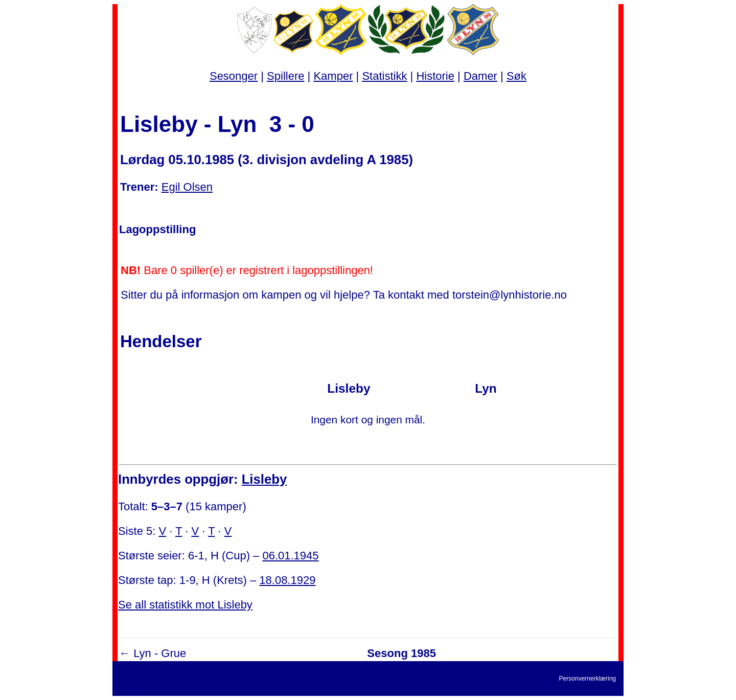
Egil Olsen (187, 187)
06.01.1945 (290, 556)
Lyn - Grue (160, 653)
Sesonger (234, 76)
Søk (516, 76)
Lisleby (264, 479)
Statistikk (384, 76)
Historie (435, 76)
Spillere (285, 76)
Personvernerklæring (588, 679)
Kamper (333, 76)
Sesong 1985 (401, 653)
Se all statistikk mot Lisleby (185, 605)
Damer (480, 76)
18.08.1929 (287, 580)
